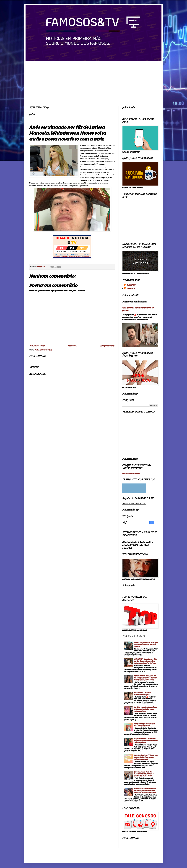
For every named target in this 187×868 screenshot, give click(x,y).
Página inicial (72, 346)
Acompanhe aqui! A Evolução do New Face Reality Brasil (144, 725)
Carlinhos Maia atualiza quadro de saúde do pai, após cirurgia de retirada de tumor (145, 709)
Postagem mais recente (37, 346)
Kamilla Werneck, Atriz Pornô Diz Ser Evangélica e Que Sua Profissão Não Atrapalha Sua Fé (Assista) (145, 678)
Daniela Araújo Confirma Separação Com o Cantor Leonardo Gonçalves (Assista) (146, 644)
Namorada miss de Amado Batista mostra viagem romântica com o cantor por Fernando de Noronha (145, 791)
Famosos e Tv (131, 288)
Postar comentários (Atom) (43, 350)
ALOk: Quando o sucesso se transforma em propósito (143, 693)
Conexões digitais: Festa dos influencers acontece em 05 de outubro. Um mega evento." (144, 774)
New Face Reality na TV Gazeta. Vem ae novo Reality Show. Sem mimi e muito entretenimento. (146, 757)
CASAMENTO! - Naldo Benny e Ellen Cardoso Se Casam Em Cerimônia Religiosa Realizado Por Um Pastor (145, 661)
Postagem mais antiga (107, 346)
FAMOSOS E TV (131, 285)
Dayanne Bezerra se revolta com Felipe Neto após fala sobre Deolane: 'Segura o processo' (146, 741)
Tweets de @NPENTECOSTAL (131, 473)
